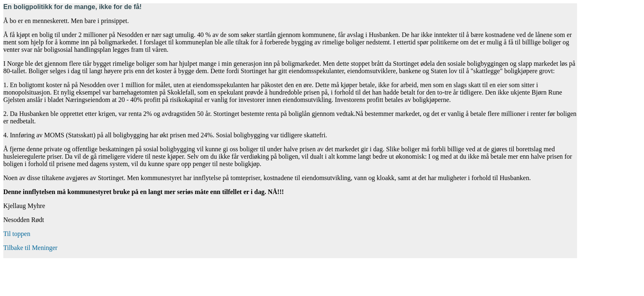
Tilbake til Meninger (30, 248)
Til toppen (17, 234)
